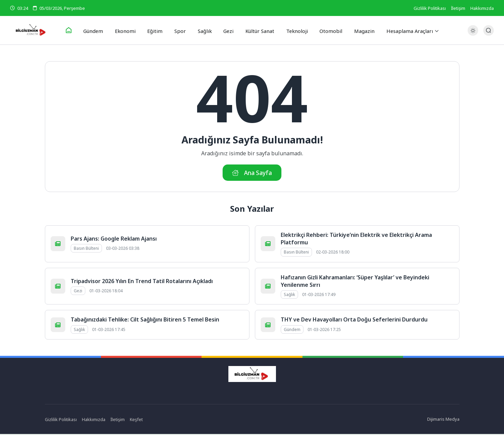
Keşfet (137, 420)
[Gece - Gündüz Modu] (473, 34)
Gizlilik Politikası (430, 8)
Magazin (359, 30)
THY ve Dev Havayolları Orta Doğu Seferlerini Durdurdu (354, 321)
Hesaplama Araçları (403, 30)
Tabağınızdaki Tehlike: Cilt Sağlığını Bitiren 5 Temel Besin (145, 321)
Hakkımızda (482, 8)
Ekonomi (129, 30)
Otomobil (327, 30)
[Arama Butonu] (489, 30)
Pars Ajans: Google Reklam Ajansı (114, 240)
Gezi (227, 30)
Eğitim (158, 30)
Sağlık (204, 30)
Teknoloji (294, 30)
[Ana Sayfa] (74, 31)
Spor (181, 30)
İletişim (458, 8)
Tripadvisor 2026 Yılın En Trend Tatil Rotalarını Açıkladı (142, 282)
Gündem (98, 30)
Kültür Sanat (258, 30)
